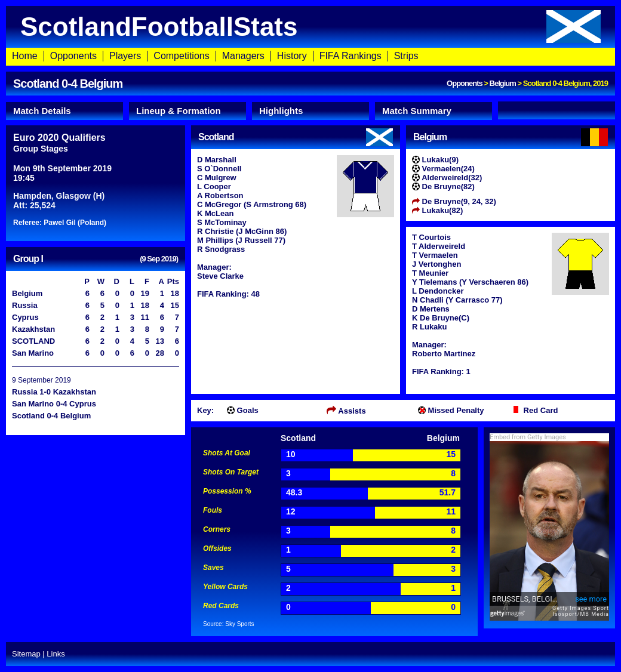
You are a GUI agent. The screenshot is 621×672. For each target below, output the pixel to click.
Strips (406, 56)
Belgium (503, 83)
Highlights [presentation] (281, 111)
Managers (243, 56)
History (292, 56)
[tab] (64, 111)
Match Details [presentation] (42, 111)
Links (56, 654)
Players (125, 56)
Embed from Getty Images (528, 437)
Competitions (181, 56)
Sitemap (26, 654)
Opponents (73, 56)
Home (25, 56)
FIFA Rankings (351, 56)
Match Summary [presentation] (417, 111)
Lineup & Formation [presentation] (179, 111)
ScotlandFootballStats (310, 27)
